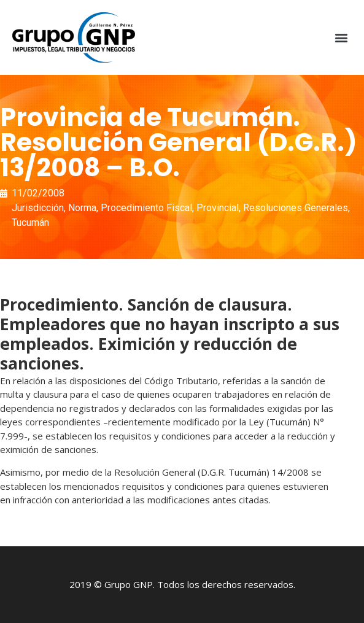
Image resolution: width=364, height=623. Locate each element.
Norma (82, 208)
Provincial (218, 208)
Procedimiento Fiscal (146, 208)
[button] (342, 38)
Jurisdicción (38, 208)
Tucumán (30, 222)
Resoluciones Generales (296, 208)
